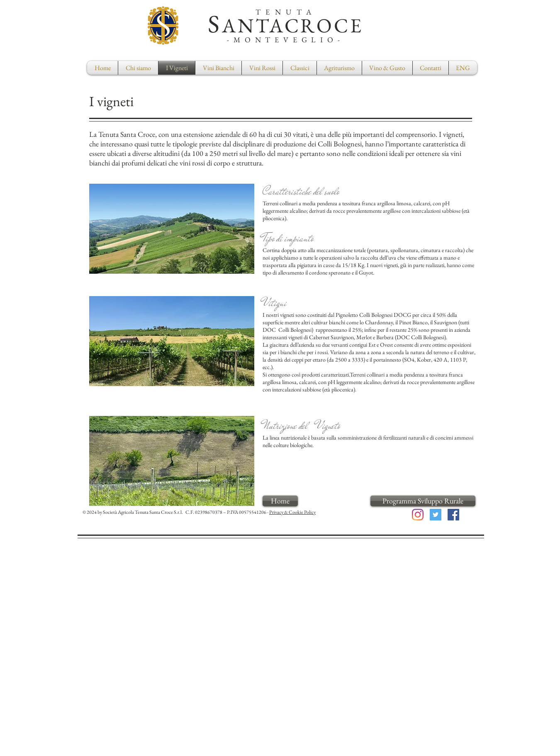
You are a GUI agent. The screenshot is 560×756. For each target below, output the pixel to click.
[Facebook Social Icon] (453, 515)
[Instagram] (418, 515)
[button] (300, 68)
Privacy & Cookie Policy (292, 512)
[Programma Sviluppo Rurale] (423, 501)
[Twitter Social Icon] (436, 515)
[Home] (280, 501)
